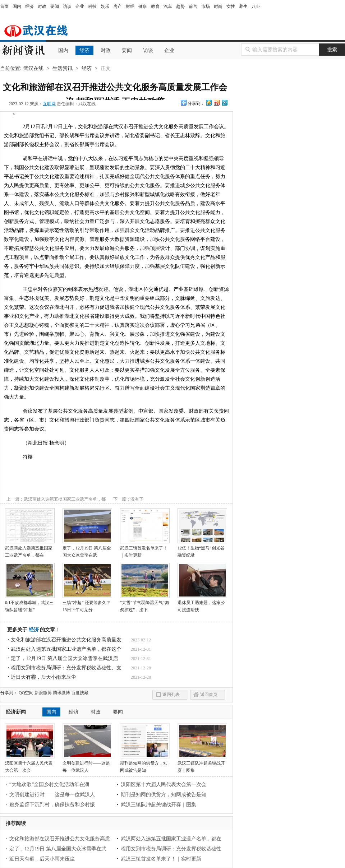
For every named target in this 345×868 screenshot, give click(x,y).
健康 (143, 6)
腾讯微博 (61, 693)
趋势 (180, 6)
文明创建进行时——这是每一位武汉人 (87, 764)
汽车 (168, 6)
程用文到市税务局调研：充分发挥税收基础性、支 (66, 668)
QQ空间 (26, 693)
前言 (193, 6)
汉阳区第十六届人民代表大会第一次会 (30, 764)
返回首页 (209, 695)
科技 (92, 6)
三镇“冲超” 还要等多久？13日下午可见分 (87, 604)
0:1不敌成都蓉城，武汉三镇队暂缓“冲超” (30, 604)
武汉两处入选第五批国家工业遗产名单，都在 (30, 549)
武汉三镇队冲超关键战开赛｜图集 (202, 764)
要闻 (55, 6)
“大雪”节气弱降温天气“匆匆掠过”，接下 (145, 604)
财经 (130, 6)
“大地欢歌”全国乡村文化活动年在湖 (49, 785)
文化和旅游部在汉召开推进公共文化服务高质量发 (66, 640)
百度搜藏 (80, 693)
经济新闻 (16, 712)
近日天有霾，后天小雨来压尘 (43, 677)
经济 (29, 6)
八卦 (256, 6)
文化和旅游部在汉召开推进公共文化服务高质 (60, 839)
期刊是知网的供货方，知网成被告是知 (145, 764)
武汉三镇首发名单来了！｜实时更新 (145, 549)
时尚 (218, 6)
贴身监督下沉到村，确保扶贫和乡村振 (52, 805)
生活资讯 (63, 68)
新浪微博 (43, 693)
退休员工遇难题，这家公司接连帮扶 (202, 604)
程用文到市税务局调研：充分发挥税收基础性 (171, 849)
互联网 (49, 104)
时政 (42, 6)
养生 (243, 6)
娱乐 (105, 6)
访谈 (67, 6)
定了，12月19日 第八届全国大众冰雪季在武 (87, 549)
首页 (4, 6)
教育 (155, 6)
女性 (231, 6)
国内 (17, 6)
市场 (206, 6)
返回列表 (171, 695)
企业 (80, 6)
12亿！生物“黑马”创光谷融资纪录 (202, 549)
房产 (118, 6)
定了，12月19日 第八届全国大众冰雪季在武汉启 (64, 658)
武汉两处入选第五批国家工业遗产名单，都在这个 (66, 649)
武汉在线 (39, 30)
